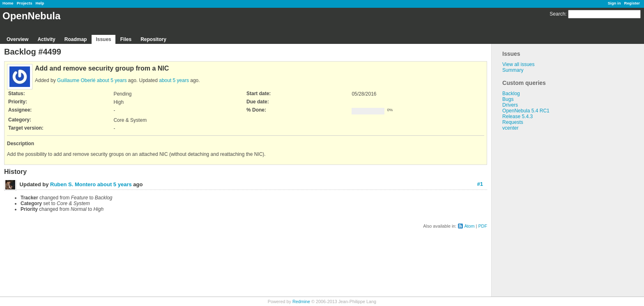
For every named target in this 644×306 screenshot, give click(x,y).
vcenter (510, 128)
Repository (153, 39)
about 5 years (112, 80)
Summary (513, 70)
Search (557, 14)
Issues (103, 39)
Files (126, 39)
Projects (25, 3)
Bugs (508, 99)
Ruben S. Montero (73, 184)
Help (40, 3)
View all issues (518, 64)
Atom (469, 226)
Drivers (510, 105)
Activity (46, 39)
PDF (483, 226)
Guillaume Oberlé (76, 80)
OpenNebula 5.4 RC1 (526, 111)
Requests (513, 122)
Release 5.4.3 (517, 116)
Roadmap (76, 39)
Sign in (614, 3)
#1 (480, 184)
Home (8, 3)
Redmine (301, 301)
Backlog (511, 94)
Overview (17, 39)
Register (632, 3)
